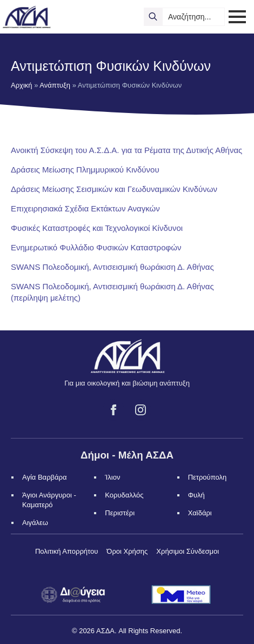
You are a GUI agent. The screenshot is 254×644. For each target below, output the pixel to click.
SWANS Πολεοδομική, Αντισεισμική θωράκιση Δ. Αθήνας (112, 267)
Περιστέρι (120, 513)
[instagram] (141, 410)
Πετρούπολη (208, 477)
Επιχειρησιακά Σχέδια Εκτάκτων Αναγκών (85, 208)
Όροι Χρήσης (127, 551)
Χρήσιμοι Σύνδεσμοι (188, 551)
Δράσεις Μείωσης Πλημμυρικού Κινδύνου (85, 170)
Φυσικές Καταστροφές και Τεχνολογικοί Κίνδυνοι (97, 228)
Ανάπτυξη (55, 85)
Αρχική (22, 85)
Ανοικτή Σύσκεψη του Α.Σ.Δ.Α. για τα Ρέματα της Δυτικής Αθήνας (126, 150)
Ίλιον (112, 477)
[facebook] (113, 410)
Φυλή (196, 495)
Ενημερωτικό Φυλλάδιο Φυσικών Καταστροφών (96, 247)
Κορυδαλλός (124, 495)
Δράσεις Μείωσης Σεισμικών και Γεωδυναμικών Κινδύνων (114, 189)
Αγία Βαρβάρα (44, 477)
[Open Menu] (237, 17)
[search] (153, 17)
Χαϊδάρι (200, 513)
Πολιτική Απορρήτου (66, 551)
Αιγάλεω (35, 523)
